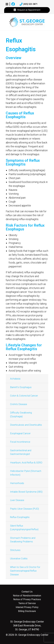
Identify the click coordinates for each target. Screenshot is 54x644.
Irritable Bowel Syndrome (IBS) (26, 492)
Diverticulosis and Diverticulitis (26, 425)
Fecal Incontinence (20, 442)
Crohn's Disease (19, 404)
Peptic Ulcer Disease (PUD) (24, 509)
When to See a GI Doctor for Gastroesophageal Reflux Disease (25, 571)
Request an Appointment (27, 10)
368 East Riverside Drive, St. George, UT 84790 (27, 625)
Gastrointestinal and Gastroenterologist (21, 452)
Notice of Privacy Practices (27, 599)
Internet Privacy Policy (27, 607)
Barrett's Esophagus (21, 387)
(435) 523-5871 (29, 4)
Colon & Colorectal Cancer (24, 396)
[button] (7, 4)
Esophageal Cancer (20, 433)
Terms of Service (27, 603)
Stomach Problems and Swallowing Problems (23, 540)
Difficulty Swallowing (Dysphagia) (21, 414)
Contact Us (27, 592)
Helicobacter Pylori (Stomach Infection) (26, 473)
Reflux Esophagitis (20, 517)
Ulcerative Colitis (19, 558)
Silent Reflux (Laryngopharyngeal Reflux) (24, 528)
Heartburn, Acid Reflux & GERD (26, 463)
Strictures (15, 550)
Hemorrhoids (17, 483)
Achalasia (15, 379)
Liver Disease (17, 500)
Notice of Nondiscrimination (27, 596)
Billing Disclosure (27, 611)
